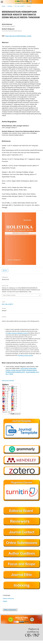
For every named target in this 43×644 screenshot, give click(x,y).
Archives (10, 6)
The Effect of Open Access (25, 355)
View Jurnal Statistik (8, 381)
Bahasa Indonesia (8, 598)
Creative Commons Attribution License (17, 333)
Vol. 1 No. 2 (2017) (20, 6)
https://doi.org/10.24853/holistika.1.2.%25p (18, 36)
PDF (6, 271)
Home (4, 6)
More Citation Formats (9, 295)
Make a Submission (10, 610)
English (5, 601)
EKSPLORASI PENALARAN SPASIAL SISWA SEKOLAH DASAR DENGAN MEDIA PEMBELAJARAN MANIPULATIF (21, 370)
